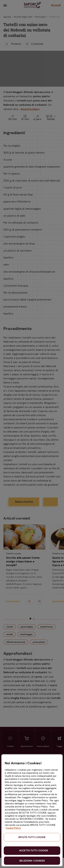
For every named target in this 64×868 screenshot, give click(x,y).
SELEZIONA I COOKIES (32, 861)
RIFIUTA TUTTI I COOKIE (32, 837)
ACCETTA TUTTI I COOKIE (34, 850)
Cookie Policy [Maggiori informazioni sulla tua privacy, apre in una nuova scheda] (13, 828)
